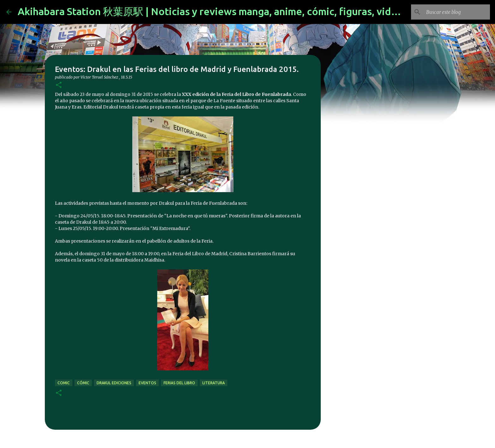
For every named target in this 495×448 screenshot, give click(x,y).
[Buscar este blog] (457, 12)
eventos (147, 383)
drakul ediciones (114, 383)
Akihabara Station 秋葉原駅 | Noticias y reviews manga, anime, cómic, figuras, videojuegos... (230, 11)
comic (64, 383)
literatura (214, 383)
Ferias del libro (179, 383)
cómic (83, 383)
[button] (59, 85)
